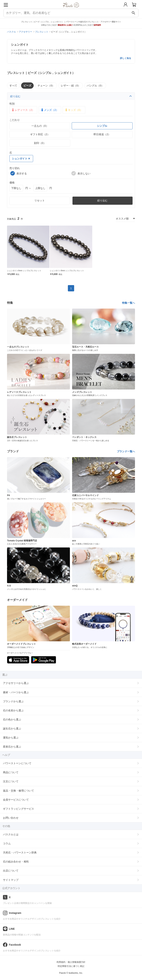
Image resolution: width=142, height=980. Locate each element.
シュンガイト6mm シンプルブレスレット (24, 271)
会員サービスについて (16, 800)
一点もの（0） (40, 126)
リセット (40, 200)
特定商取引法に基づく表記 (71, 966)
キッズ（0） (73, 110)
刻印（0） (40, 143)
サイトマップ (11, 880)
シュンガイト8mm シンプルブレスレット (67, 271)
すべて (13, 86)
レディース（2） (23, 110)
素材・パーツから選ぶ (16, 692)
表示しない (81, 173)
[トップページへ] (71, 9)
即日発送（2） (102, 134)
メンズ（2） (49, 110)
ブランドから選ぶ (13, 701)
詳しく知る (126, 58)
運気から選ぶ (11, 738)
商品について (11, 772)
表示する (19, 173)
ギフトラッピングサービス (18, 809)
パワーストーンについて (17, 763)
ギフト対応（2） (40, 134)
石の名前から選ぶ (13, 710)
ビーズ (27, 86)
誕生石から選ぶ (12, 729)
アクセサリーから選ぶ (16, 683)
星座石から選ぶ (12, 747)
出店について (11, 871)
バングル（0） (95, 86)
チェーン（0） (46, 86)
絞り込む (71, 96)
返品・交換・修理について (18, 791)
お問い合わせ (11, 818)
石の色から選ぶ (12, 719)
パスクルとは (11, 834)
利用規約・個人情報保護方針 (71, 962)
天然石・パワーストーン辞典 (20, 853)
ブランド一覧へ (126, 451)
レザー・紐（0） (71, 86)
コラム (7, 843)
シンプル (102, 126)
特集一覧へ (129, 303)
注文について (11, 781)
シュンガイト (21, 159)
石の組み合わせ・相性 (16, 862)
